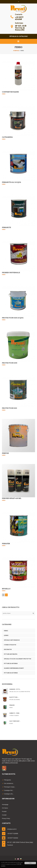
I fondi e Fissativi (10, 645)
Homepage (16, 51)
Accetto (30, 863)
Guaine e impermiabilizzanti (14, 668)
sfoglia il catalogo (19, 36)
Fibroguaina (8, 780)
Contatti (4, 815)
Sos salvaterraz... (9, 783)
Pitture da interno (11, 663)
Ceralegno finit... (9, 790)
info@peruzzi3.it (12, 829)
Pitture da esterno (11, 673)
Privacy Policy (6, 818)
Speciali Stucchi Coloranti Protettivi (18, 659)
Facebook (10, 845)
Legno (6, 635)
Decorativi (8, 649)
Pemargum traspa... (10, 787)
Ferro (6, 631)
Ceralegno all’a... (9, 794)
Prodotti (4, 811)
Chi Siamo (5, 808)
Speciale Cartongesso (12, 640)
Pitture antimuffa (11, 654)
